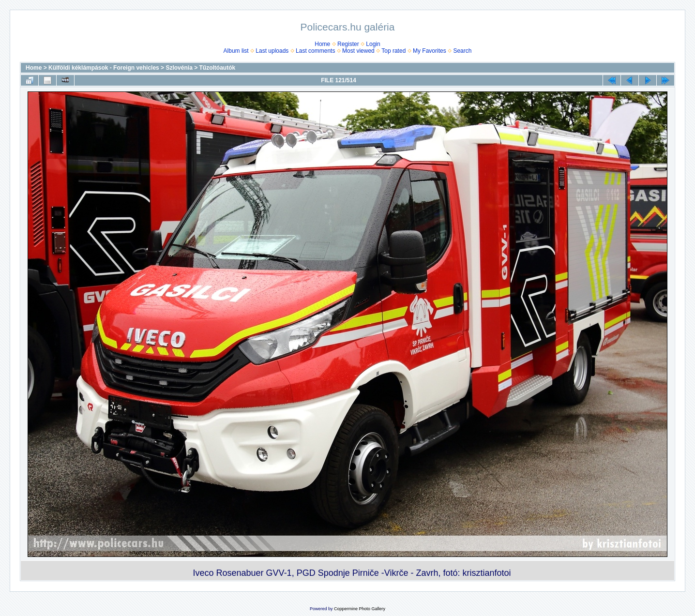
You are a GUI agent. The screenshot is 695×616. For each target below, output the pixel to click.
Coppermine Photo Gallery (360, 609)
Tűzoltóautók (218, 68)
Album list (236, 51)
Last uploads (272, 51)
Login (373, 44)
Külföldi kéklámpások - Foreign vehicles (104, 68)
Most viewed (358, 51)
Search (462, 51)
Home (322, 44)
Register (348, 44)
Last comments (315, 51)
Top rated (393, 51)
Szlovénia (179, 68)
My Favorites (430, 51)
